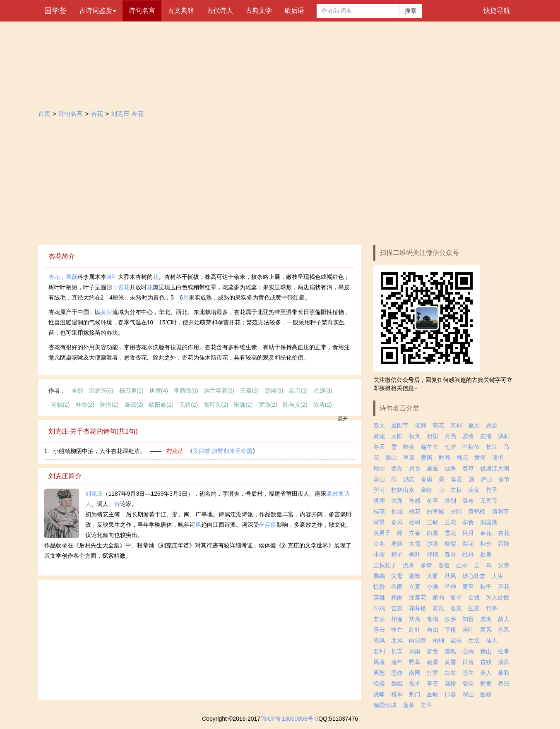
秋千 (486, 587)
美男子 (382, 533)
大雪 (415, 544)
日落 (468, 662)
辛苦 (433, 683)
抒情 (433, 554)
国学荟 (55, 11)
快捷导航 (497, 11)
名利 (379, 651)
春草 (468, 468)
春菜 (456, 608)
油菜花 (418, 597)
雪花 (450, 533)
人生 (498, 576)
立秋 (456, 490)
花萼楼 (418, 608)
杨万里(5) (131, 391)
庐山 (486, 479)
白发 (450, 673)
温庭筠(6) (101, 391)
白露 (433, 533)
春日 (504, 683)
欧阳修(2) (161, 405)
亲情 (426, 490)
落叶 (112, 277)
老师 (421, 425)
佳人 (492, 640)
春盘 (444, 565)
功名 (415, 619)
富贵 (433, 651)
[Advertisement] (280, 183)
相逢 (397, 619)
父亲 (504, 565)
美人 (486, 673)
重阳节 (400, 425)
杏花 (97, 114)
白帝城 (435, 511)
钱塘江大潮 (495, 468)
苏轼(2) (61, 405)
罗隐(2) (268, 405)
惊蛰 (379, 587)
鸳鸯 (486, 683)
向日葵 (418, 640)
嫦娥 (397, 683)
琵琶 (456, 640)
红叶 (415, 630)
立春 (415, 533)
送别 (450, 501)
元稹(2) (189, 405)
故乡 (450, 619)
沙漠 (433, 544)
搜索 (411, 11)
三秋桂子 (385, 565)
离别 (456, 425)
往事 (504, 651)
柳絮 (450, 544)
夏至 (468, 587)
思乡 (415, 468)
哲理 (379, 501)
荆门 (415, 694)
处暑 (486, 554)
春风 (397, 522)
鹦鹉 (379, 576)
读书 (498, 458)
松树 (415, 522)
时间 (445, 458)
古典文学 (259, 11)
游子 (456, 597)
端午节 (430, 447)
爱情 (468, 436)
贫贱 (486, 662)
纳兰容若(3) (219, 391)
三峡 (433, 522)
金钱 (474, 597)
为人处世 (498, 597)
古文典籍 (181, 11)
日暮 (450, 694)
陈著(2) (323, 405)
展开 (343, 419)
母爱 (457, 479)
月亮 (450, 436)
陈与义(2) (295, 405)
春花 (486, 533)
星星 (433, 468)
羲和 (504, 673)
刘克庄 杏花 (127, 114)
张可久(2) (216, 405)
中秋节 (471, 447)
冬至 (433, 501)
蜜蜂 (415, 576)
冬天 (379, 447)
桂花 (379, 511)
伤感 (415, 501)
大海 (397, 501)
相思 (433, 436)
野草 (415, 662)
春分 (450, 554)
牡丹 (468, 554)
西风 (486, 630)
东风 (504, 630)
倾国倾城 (385, 705)
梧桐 (438, 640)
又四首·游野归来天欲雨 (223, 451)
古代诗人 (220, 11)
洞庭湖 (489, 522)
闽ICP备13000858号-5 (289, 719)
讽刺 (504, 436)
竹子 (492, 490)
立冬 (379, 544)
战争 (450, 468)
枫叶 (415, 554)
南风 (379, 640)
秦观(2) (134, 405)
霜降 (504, 544)
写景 (379, 522)
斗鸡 (379, 608)
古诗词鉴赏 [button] (98, 11)
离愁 (379, 673)
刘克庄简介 (65, 476)
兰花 (450, 522)
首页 (44, 114)
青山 (486, 651)
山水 (462, 565)
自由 (433, 630)
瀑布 (468, 501)
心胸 (468, 651)
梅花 (462, 458)
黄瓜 (438, 608)
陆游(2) (109, 405)
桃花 (415, 511)
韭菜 (379, 619)
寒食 (468, 522)
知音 (468, 619)
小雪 (379, 554)
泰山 (391, 458)
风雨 (415, 651)
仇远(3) (323, 391)
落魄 (450, 651)
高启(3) (298, 391)
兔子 (415, 683)
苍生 (468, 673)
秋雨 (379, 468)
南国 (415, 673)
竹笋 (492, 608)
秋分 (486, 544)
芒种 (450, 587)
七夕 (450, 447)
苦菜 (397, 608)
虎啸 (379, 694)
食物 (433, 619)
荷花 (379, 436)
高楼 (450, 683)
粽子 (397, 554)
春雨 (427, 479)
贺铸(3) (274, 391)
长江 (492, 447)
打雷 (433, 673)
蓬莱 (409, 705)
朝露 (433, 662)
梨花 (468, 544)
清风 (504, 662)
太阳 (397, 436)
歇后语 (294, 11)
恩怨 (397, 673)
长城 (397, 511)
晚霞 (379, 683)
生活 (474, 640)
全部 (77, 391)
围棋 (486, 694)
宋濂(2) (243, 405)
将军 (397, 694)
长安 (397, 651)
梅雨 (397, 597)
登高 (468, 683)
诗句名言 (142, 11)
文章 (426, 705)
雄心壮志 (474, 576)
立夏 (415, 587)
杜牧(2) (85, 405)
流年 (397, 662)
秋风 (450, 576)
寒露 (397, 544)
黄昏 (450, 662)
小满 (433, 587)
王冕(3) (249, 391)
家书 (438, 597)
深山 (468, 694)
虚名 (486, 619)
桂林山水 (403, 490)
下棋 (450, 630)
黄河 (106, 312)
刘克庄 (174, 451)
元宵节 (489, 501)
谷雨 (397, 587)
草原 (409, 458)
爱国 (427, 458)
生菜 (474, 608)
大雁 (433, 576)
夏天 (474, 425)
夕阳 (456, 511)
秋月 (468, 533)
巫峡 (433, 694)
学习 (379, 490)
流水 (409, 565)
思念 (492, 425)
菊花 (438, 425)
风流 (379, 662)
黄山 (379, 479)
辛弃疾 (268, 525)
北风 (397, 640)
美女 (474, 490)
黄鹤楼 (477, 511)
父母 (397, 576)
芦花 (504, 587)
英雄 (379, 597)
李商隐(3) (186, 391)
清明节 (500, 511)
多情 (426, 565)
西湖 (397, 468)
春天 (379, 425)
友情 (486, 436)
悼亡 (397, 630)
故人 (504, 619)
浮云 (379, 630)
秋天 (415, 436)
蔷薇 (72, 277)
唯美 (409, 447)
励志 (409, 479)
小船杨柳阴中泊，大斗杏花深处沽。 (99, 451)
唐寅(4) (159, 391)
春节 (504, 479)
